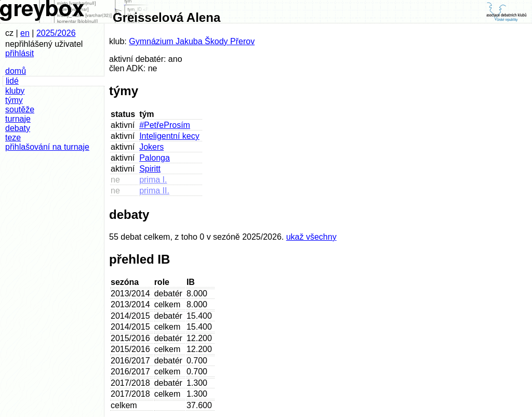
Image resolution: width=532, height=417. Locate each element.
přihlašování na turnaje (47, 147)
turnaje (18, 119)
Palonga (155, 158)
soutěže (20, 109)
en (25, 33)
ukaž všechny (311, 237)
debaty (18, 128)
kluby (15, 91)
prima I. (153, 180)
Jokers (151, 147)
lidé (12, 81)
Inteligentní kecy (169, 136)
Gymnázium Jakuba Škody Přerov (192, 41)
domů (16, 71)
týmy (14, 100)
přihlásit (19, 53)
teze (13, 138)
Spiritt (150, 169)
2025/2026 (56, 33)
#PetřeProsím (165, 125)
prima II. (154, 191)
